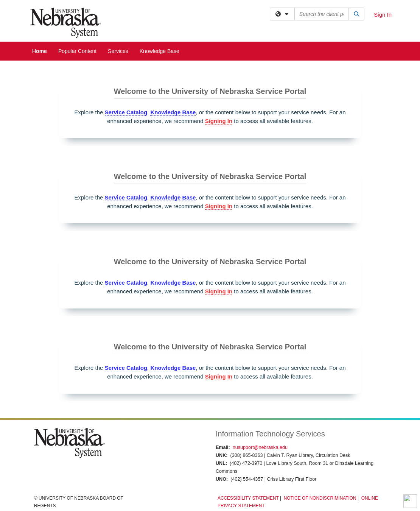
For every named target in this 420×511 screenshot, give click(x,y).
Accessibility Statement (248, 498)
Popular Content (77, 51)
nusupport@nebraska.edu (260, 447)
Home (40, 51)
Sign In (383, 15)
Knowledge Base (159, 51)
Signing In (219, 121)
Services (118, 51)
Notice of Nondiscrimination (320, 498)
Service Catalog (126, 112)
